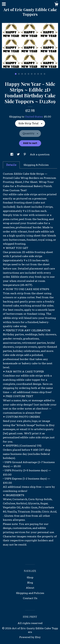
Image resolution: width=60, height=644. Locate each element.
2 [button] (19, 74)
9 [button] (41, 74)
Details (11, 165)
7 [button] (35, 74)
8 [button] (38, 74)
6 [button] (32, 74)
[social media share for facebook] (12, 154)
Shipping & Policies (36, 165)
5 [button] (28, 74)
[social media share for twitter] (19, 154)
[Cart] (56, 5)
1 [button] (16, 74)
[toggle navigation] (4, 4)
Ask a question (40, 154)
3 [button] (22, 74)
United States (34, 117)
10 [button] (44, 74)
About (30, 588)
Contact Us (30, 598)
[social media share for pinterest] (25, 154)
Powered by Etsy (30, 637)
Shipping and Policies (30, 593)
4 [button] (25, 74)
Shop (30, 577)
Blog (30, 583)
